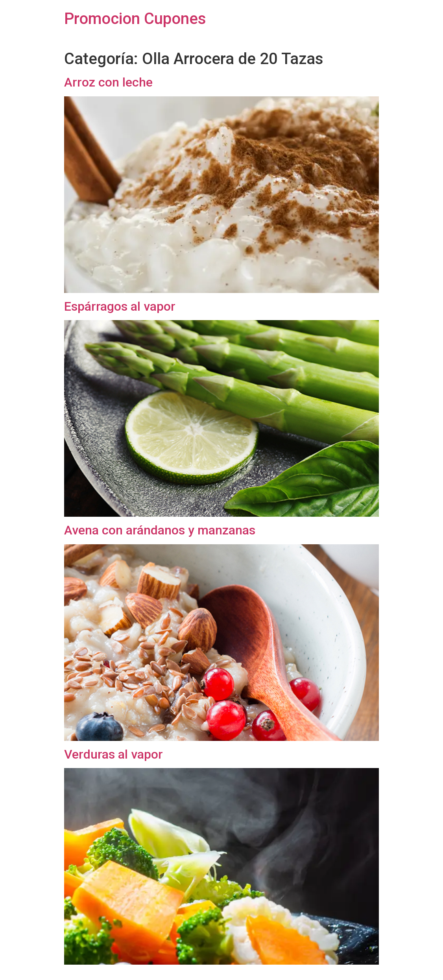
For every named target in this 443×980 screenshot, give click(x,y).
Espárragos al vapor (120, 306)
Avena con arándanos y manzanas (160, 530)
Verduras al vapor (114, 754)
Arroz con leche (108, 82)
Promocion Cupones (135, 19)
